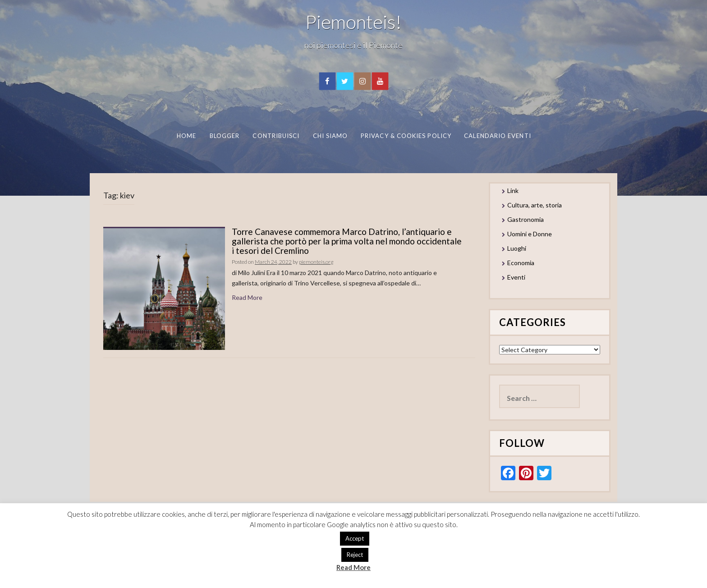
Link (513, 191)
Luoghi (517, 248)
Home (186, 136)
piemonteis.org (316, 262)
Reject (355, 555)
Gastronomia (526, 219)
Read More (247, 297)
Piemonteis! (353, 22)
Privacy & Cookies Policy (406, 136)
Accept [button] (355, 538)
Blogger (224, 136)
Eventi (516, 277)
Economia (521, 263)
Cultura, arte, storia (535, 205)
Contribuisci (276, 136)
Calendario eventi (497, 136)
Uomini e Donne (530, 234)
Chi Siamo (330, 136)
